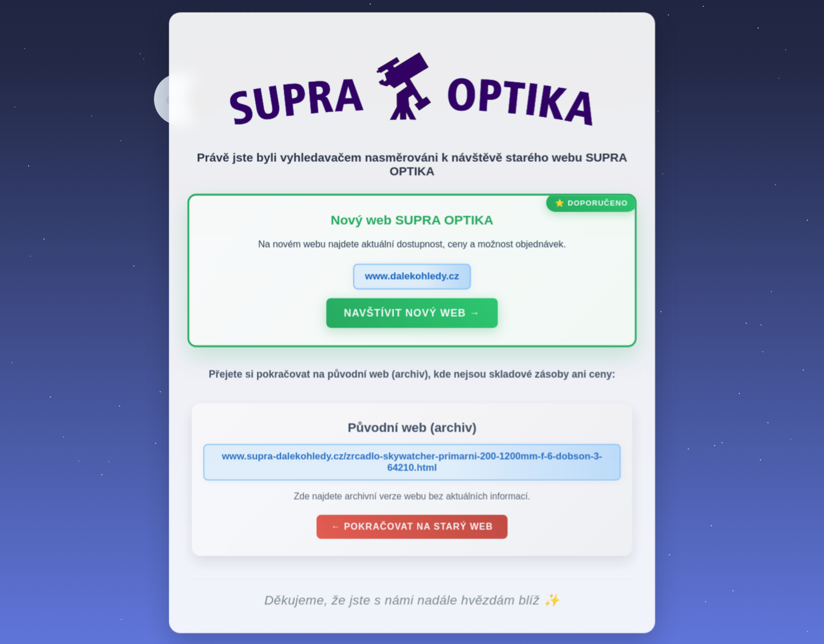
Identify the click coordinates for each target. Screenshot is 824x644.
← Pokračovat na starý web (412, 529)
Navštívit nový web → (412, 316)
